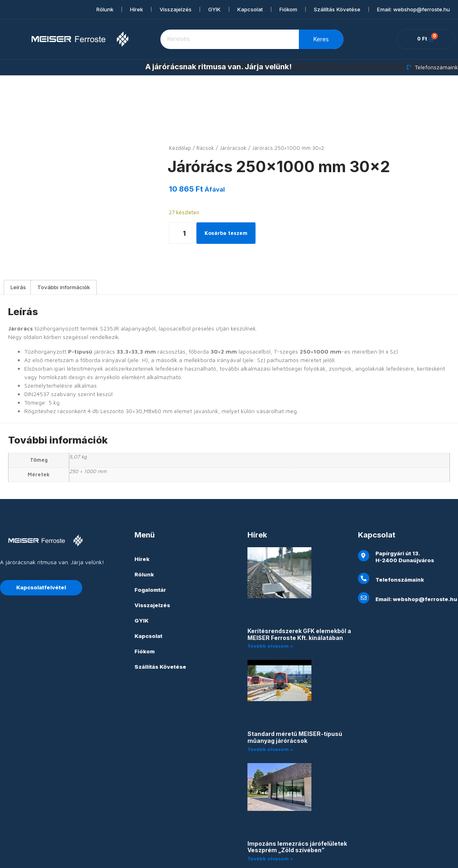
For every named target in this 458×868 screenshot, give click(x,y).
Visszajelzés (176, 9)
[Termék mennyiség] (181, 233)
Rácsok (205, 148)
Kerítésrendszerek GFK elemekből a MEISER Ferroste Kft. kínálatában (299, 599)
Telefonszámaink (400, 544)
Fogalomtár (150, 554)
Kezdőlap (180, 148)
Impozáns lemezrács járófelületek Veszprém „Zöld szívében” (297, 811)
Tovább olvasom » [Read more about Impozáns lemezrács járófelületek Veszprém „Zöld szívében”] (270, 823)
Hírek (136, 9)
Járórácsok (233, 148)
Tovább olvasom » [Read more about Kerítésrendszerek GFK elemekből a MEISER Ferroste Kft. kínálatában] (270, 610)
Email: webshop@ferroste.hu (413, 9)
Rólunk (105, 9)
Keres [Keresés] (321, 39)
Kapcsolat (250, 9)
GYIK (214, 9)
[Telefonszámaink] (364, 543)
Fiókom (288, 9)
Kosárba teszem (228, 233)
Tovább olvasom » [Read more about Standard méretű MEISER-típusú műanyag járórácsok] (270, 713)
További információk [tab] (64, 252)
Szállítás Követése (337, 9)
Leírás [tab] (18, 252)
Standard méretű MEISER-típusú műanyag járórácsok (295, 702)
